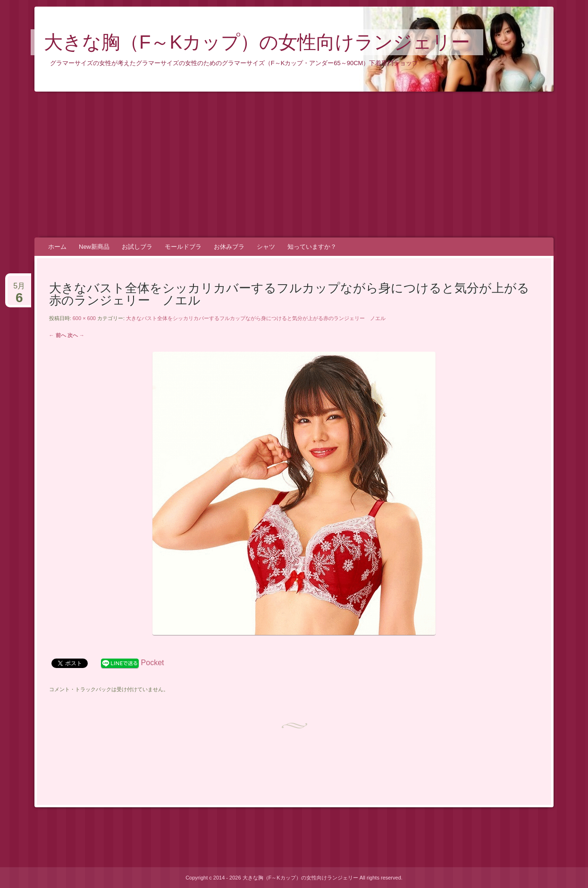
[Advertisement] (294, 165)
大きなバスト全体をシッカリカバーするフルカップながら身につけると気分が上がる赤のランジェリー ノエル (256, 318)
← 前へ (58, 335)
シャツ (266, 247)
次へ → (76, 335)
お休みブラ (229, 247)
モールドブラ (183, 247)
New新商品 (94, 247)
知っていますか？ (312, 247)
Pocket (153, 663)
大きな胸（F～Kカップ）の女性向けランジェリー (257, 42)
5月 (19, 290)
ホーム (57, 247)
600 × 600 (84, 318)
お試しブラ (137, 247)
